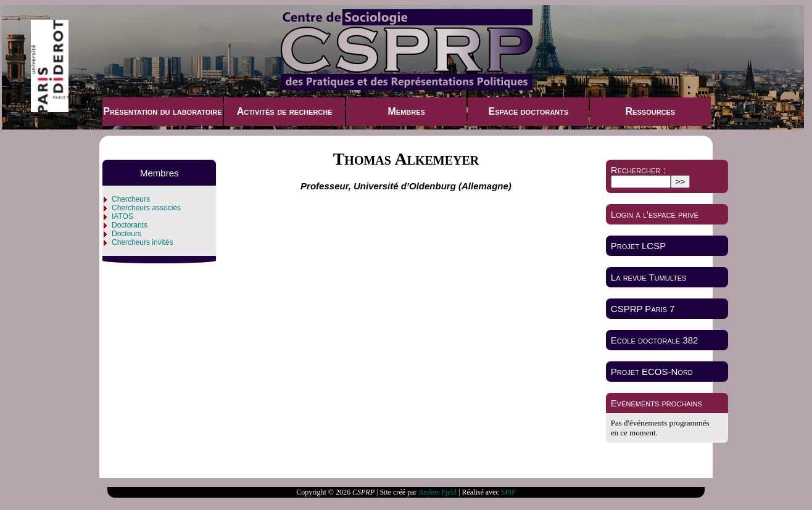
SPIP (508, 492)
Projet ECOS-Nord (652, 372)
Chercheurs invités (142, 242)
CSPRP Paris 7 (643, 309)
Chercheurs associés (146, 208)
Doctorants (130, 225)
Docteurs (126, 234)
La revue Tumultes (649, 277)
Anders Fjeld (437, 492)
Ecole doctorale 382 (655, 340)
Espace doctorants (528, 111)
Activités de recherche (285, 111)
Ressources (651, 111)
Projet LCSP (638, 246)
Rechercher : (638, 170)
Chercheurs (131, 199)
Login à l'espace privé (655, 214)
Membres (406, 111)
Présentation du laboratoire (162, 111)
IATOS (122, 216)
